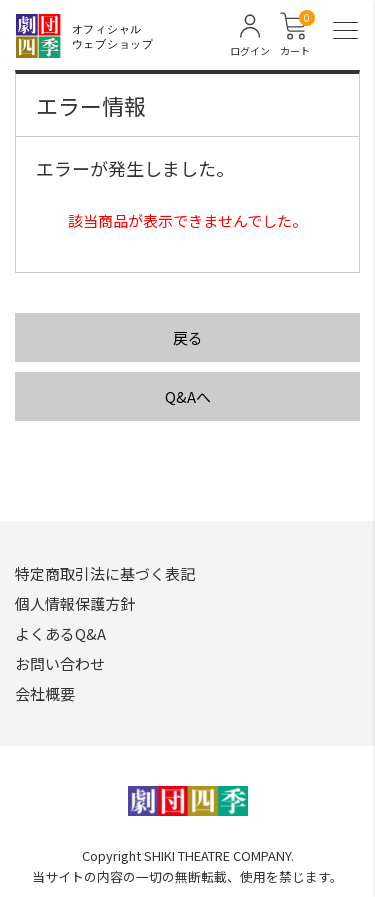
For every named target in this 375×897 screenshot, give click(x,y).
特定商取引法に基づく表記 (105, 573)
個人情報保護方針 (75, 603)
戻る (188, 337)
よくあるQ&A (60, 633)
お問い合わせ (60, 663)
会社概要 (45, 693)
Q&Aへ (188, 396)
